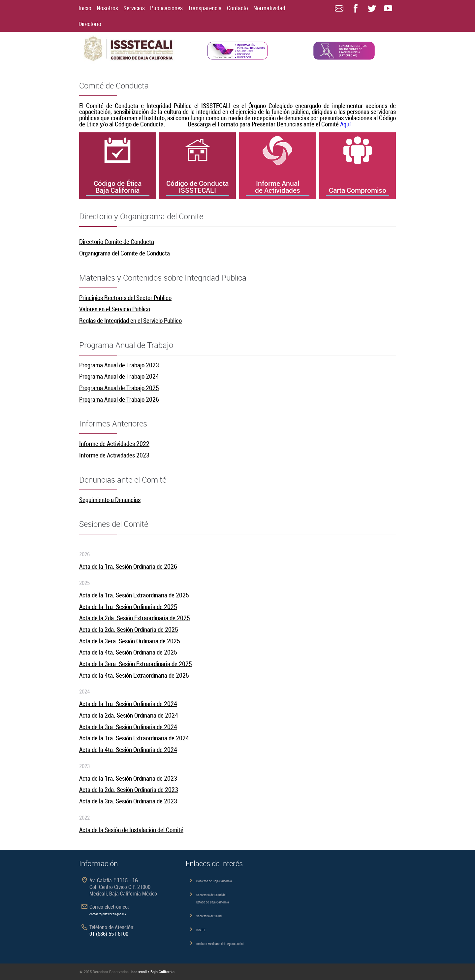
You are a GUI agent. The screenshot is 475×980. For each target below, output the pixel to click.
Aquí (345, 124)
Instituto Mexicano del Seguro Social (220, 944)
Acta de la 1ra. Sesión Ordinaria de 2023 (128, 778)
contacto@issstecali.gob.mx (108, 914)
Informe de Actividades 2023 (114, 455)
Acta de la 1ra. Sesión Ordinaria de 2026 (128, 566)
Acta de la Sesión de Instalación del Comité (131, 830)
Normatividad (269, 8)
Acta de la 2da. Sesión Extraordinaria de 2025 (135, 618)
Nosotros (107, 8)
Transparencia (205, 8)
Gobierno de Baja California (214, 881)
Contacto (237, 8)
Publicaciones (166, 8)
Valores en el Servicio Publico (115, 309)
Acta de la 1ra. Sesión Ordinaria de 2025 (128, 607)
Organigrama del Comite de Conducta (125, 253)
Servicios (134, 8)
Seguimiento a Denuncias (110, 500)
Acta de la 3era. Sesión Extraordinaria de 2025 (136, 664)
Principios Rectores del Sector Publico (125, 298)
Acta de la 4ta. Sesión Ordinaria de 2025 (128, 652)
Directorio (90, 24)
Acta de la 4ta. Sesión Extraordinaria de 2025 (134, 675)
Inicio (85, 8)
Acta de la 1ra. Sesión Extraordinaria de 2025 (134, 595)
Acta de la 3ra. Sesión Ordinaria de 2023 (128, 801)
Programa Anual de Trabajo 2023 (119, 365)
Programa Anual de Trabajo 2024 (119, 376)
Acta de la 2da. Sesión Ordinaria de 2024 (129, 715)
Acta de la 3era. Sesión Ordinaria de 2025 (130, 641)
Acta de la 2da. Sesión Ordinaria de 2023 (129, 789)
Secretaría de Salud (209, 916)
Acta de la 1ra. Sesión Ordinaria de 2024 (128, 704)
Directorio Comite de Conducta (117, 241)
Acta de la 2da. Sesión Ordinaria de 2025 (129, 629)
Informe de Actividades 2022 (114, 443)
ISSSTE (201, 930)
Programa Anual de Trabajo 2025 (119, 388)
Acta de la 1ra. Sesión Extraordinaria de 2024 (134, 738)
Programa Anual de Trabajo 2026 (119, 399)
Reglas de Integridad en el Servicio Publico (130, 320)
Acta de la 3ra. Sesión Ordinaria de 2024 (128, 727)
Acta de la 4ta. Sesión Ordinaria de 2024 (128, 749)
